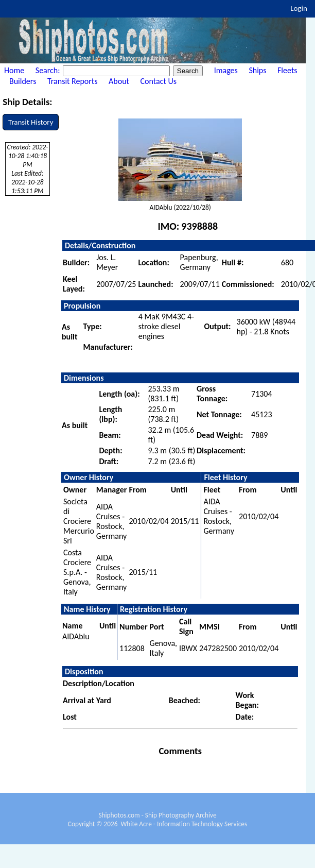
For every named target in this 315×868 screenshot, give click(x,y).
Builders (23, 81)
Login (299, 8)
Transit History (31, 122)
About (119, 81)
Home (14, 70)
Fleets (287, 70)
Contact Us (159, 81)
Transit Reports (72, 81)
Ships (257, 70)
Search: (49, 70)
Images (226, 70)
